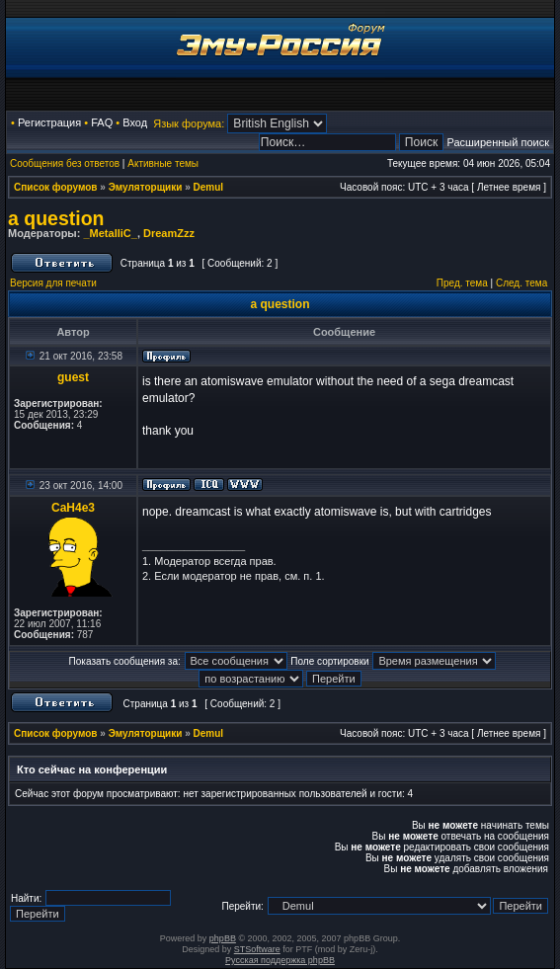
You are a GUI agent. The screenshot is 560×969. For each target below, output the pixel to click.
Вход (135, 122)
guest (73, 377)
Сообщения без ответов (65, 163)
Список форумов (56, 187)
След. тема (521, 283)
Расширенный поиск (498, 142)
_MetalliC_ (110, 233)
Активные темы (163, 163)
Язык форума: (189, 123)
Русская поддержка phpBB (280, 960)
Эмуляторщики (146, 187)
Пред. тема (462, 283)
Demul (209, 187)
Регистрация (49, 122)
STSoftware (257, 949)
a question (56, 218)
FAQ (102, 122)
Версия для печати (53, 283)
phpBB (223, 938)
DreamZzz (169, 233)
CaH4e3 (73, 508)
